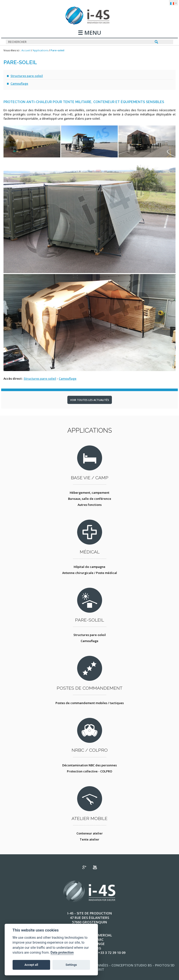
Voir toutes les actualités (90, 400)
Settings (71, 965)
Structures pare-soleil (27, 76)
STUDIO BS (143, 965)
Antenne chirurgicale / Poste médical (90, 573)
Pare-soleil (57, 50)
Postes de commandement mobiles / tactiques (90, 703)
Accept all (31, 965)
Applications (41, 50)
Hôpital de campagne (89, 567)
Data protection (62, 953)
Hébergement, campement (89, 493)
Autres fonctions (90, 505)
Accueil (26, 50)
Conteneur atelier (90, 833)
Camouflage (19, 83)
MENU (92, 33)
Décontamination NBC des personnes (89, 765)
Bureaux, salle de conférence (90, 499)
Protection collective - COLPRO (89, 771)
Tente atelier (89, 839)
